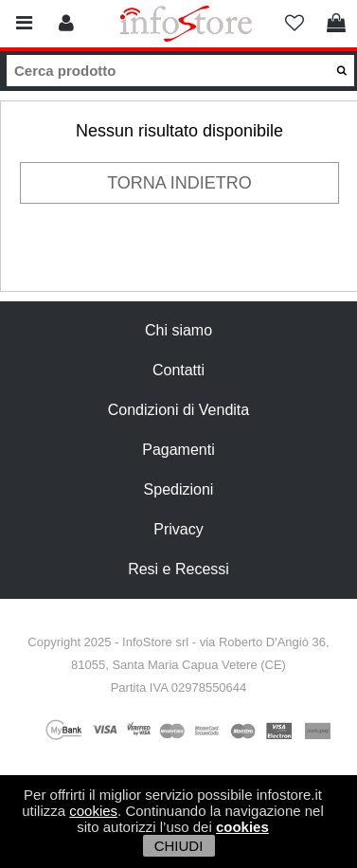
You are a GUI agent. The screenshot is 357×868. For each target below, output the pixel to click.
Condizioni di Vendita (178, 410)
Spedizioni (179, 489)
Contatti (178, 370)
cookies (93, 811)
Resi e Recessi (178, 569)
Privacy (178, 529)
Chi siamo (178, 330)
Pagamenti (178, 450)
